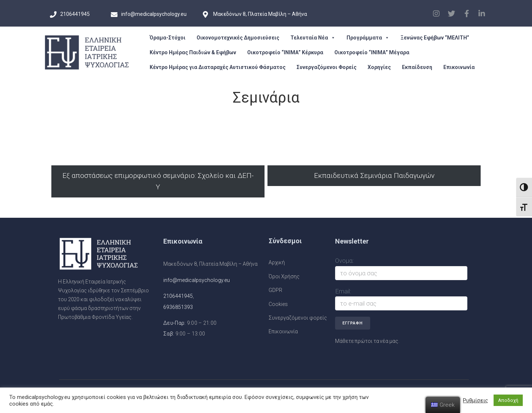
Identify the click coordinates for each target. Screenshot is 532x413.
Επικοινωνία (459, 67)
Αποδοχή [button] (508, 400)
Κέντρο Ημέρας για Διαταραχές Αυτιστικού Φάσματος (218, 67)
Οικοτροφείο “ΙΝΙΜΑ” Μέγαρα (372, 52)
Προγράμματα (368, 38)
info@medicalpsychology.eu (197, 280)
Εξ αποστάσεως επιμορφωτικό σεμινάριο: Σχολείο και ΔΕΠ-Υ (158, 181)
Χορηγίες (379, 67)
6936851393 (178, 307)
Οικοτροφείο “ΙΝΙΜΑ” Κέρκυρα (285, 52)
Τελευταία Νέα (313, 38)
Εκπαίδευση (417, 67)
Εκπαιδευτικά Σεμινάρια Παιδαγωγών (374, 175)
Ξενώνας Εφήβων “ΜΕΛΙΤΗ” (435, 38)
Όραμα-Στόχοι (168, 38)
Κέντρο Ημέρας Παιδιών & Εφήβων (193, 52)
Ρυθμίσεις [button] (475, 400)
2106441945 (178, 296)
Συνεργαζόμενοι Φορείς (327, 67)
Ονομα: (345, 261)
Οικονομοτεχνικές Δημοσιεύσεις (238, 38)
